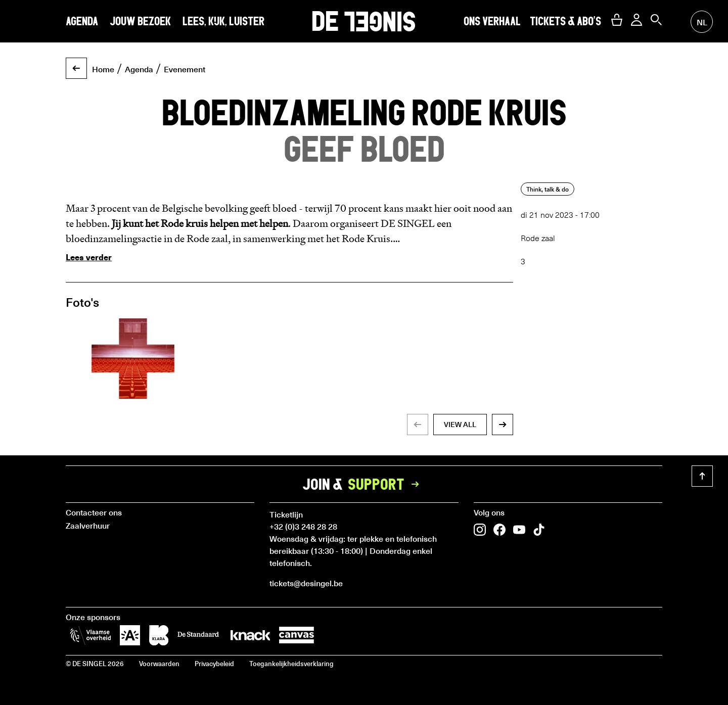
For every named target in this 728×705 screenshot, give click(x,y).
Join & (364, 484)
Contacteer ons (94, 512)
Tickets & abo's (565, 21)
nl (702, 22)
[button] (617, 20)
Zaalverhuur (88, 525)
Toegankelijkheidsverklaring (291, 663)
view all (460, 424)
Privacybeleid (214, 663)
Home (103, 69)
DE (364, 21)
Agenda (82, 21)
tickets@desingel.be (306, 583)
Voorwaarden (159, 663)
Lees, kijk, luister (223, 21)
